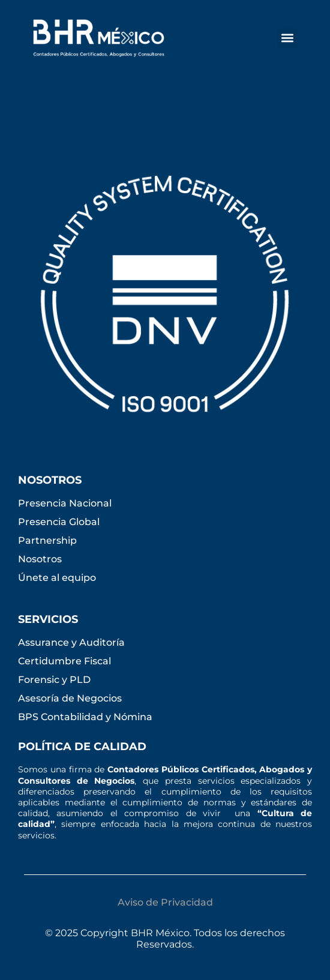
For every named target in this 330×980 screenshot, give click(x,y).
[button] (288, 38)
